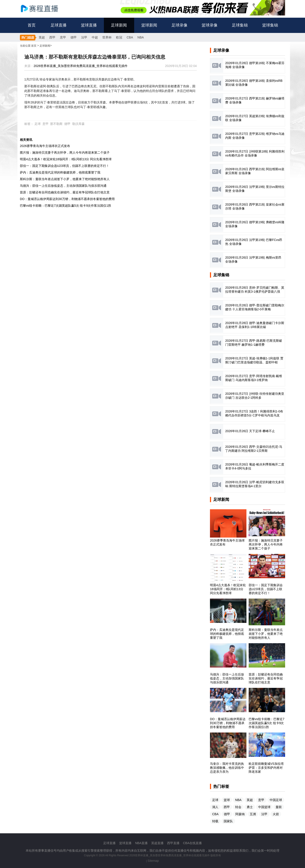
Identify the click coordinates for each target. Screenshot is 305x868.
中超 (95, 37)
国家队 (228, 821)
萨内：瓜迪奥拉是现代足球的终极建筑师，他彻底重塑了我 (60, 172)
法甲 (84, 37)
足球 (38, 124)
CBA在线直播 (192, 843)
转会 (238, 807)
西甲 (52, 37)
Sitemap (153, 861)
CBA (130, 37)
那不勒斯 (56, 124)
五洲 (253, 814)
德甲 (74, 37)
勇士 (250, 807)
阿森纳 (240, 814)
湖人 (215, 807)
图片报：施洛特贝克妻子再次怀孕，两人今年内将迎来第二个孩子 (65, 153)
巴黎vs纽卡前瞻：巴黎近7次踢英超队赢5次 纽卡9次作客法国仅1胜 (66, 206)
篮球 (227, 800)
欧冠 (119, 37)
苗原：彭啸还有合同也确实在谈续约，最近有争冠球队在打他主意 (65, 192)
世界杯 (107, 37)
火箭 (276, 814)
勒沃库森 (78, 124)
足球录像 (179, 25)
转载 (215, 821)
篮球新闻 (149, 25)
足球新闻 (119, 25)
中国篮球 (264, 807)
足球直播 (59, 25)
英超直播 (157, 843)
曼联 (279, 807)
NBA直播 (141, 843)
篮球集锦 (270, 25)
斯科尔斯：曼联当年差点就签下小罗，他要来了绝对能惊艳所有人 (65, 179)
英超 (42, 37)
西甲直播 (173, 843)
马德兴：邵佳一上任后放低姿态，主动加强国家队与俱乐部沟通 (63, 186)
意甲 (63, 37)
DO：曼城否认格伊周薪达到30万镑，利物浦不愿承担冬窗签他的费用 (67, 199)
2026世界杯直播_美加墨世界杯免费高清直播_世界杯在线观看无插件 (81, 66)
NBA (141, 37)
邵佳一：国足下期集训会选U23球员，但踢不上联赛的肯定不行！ (65, 166)
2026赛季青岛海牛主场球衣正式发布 (45, 146)
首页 (32, 25)
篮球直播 (89, 25)
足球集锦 (240, 25)
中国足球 (276, 800)
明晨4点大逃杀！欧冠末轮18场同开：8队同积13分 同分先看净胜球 (66, 159)
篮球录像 (210, 25)
